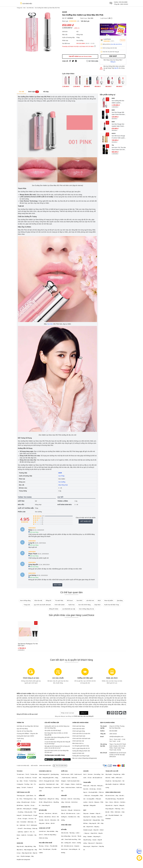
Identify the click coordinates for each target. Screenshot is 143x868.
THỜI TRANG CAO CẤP (23, 792)
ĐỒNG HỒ (42, 796)
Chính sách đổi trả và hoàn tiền (81, 734)
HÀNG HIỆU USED (66, 825)
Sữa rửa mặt (38, 600)
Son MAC (80, 600)
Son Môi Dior (30, 8)
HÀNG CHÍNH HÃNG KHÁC (113, 792)
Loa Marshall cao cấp (69, 609)
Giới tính (21, 501)
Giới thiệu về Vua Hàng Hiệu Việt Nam (28, 726)
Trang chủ (19, 8)
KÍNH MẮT (64, 796)
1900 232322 (124, 4)
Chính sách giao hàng (79, 731)
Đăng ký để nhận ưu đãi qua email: (27, 714)
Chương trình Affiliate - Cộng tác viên (27, 734)
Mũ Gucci (70, 600)
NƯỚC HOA (64, 771)
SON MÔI (86, 771)
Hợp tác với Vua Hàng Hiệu (25, 731)
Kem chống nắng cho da (86, 609)
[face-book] (109, 713)
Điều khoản (34, 766)
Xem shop (113, 56)
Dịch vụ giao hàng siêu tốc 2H (81, 748)
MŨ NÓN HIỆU (43, 810)
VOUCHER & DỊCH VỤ (45, 771)
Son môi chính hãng (84, 605)
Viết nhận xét (86, 521)
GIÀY (85, 810)
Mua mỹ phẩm (109, 600)
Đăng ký (113, 62)
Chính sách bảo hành (78, 729)
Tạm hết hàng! (80, 56)
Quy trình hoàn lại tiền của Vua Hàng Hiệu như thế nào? (57, 751)
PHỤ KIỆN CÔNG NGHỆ (45, 843)
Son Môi (91, 18)
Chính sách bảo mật (78, 741)
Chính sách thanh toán (79, 736)
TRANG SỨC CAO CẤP (112, 771)
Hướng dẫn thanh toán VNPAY (25, 736)
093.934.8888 (123, 2)
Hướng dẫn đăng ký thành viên (81, 751)
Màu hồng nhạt (63, 485)
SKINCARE (20, 843)
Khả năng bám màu (65, 505)
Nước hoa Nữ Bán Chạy (112, 605)
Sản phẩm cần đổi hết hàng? (53, 730)
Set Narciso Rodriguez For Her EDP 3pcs (28, 645)
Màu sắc (21, 505)
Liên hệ (19, 741)
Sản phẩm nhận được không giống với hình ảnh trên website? (57, 738)
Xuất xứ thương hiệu (26, 508)
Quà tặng (120, 600)
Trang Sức (27, 605)
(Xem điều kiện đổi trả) (116, 44)
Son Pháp (61, 476)
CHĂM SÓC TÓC (66, 807)
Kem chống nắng (25, 600)
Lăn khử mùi (90, 600)
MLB (99, 600)
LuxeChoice (107, 39)
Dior (24, 8)
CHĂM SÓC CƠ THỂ (45, 828)
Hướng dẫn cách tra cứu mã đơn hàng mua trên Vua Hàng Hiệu (57, 727)
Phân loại (22, 512)
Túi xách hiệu (59, 600)
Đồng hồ (49, 600)
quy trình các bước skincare (42, 605)
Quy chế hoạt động (22, 729)
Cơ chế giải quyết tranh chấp (81, 746)
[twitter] (121, 713)
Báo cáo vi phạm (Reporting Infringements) (85, 758)
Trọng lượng (63, 501)
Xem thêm (57, 585)
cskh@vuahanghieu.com (116, 737)
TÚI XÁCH (20, 771)
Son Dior (50, 324)
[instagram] (113, 713)
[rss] (125, 713)
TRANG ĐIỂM (87, 782)
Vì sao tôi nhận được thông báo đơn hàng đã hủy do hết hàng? (57, 743)
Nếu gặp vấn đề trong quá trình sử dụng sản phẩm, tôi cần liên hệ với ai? (57, 747)
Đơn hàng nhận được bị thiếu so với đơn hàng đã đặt (56, 734)
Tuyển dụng (20, 738)
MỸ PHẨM (64, 830)
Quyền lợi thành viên (78, 753)
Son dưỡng (62, 482)
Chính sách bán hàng (78, 726)
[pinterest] (117, 713)
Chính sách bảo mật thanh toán (81, 738)
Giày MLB (97, 605)
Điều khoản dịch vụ (78, 743)
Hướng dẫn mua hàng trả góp (81, 756)
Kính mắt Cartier (60, 605)
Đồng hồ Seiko (54, 609)
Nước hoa (71, 605)
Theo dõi (123, 40)
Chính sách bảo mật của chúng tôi (84, 716)
